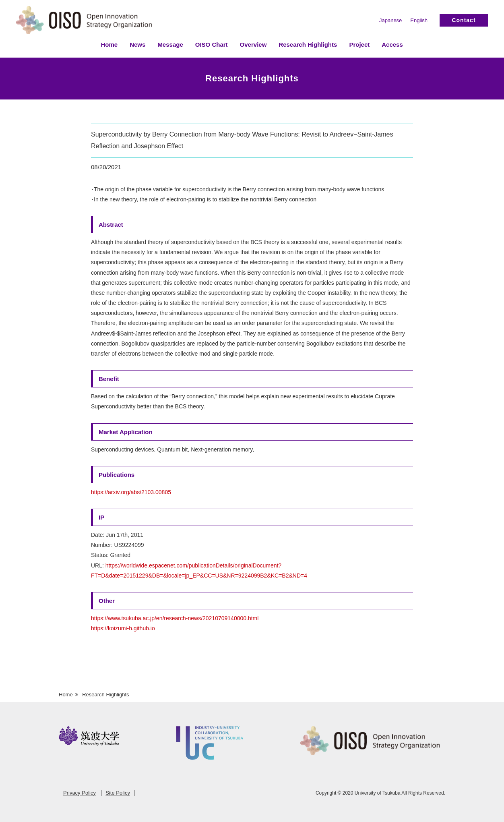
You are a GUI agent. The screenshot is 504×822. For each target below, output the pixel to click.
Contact (464, 20)
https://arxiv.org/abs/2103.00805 (131, 492)
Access (392, 45)
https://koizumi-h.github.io (123, 628)
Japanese (390, 20)
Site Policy (118, 793)
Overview (253, 45)
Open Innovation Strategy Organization (89, 21)
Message (170, 45)
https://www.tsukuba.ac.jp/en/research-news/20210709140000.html (175, 618)
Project (359, 45)
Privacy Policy (80, 793)
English (419, 20)
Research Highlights (308, 45)
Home (109, 45)
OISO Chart (212, 45)
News (137, 45)
